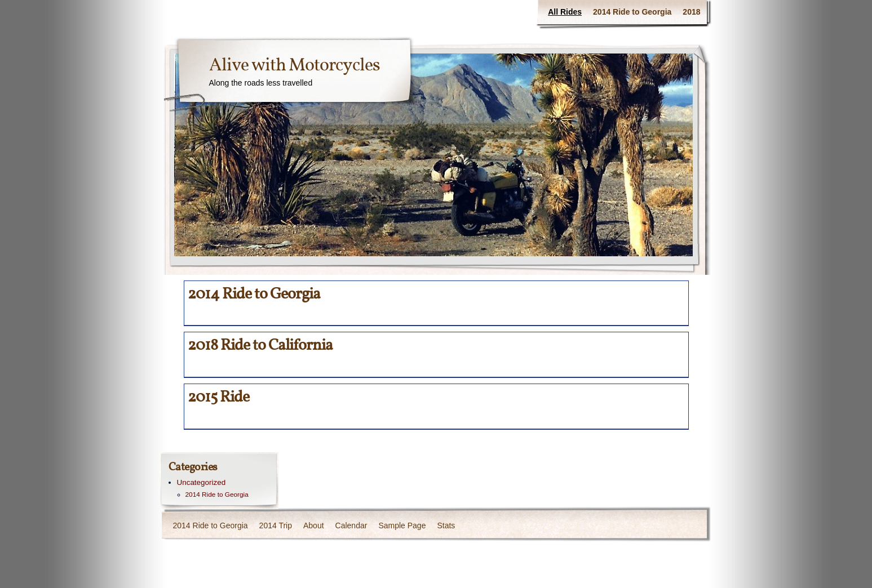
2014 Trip (276, 525)
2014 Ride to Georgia (632, 12)
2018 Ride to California (260, 346)
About (314, 525)
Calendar (351, 525)
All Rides (565, 12)
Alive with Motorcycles (295, 66)
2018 (691, 12)
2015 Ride (218, 397)
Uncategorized (202, 482)
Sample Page (402, 525)
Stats (446, 525)
